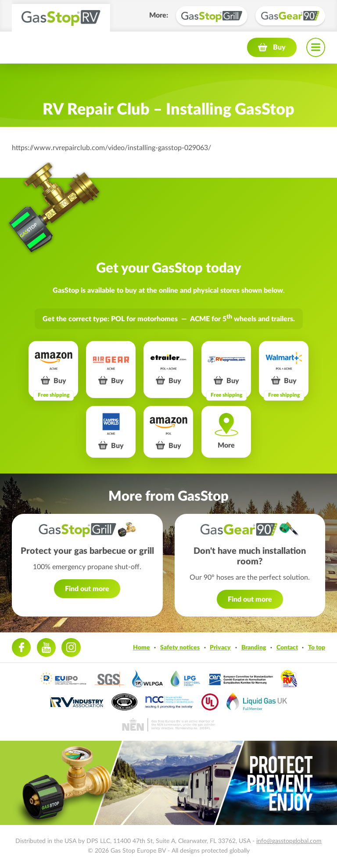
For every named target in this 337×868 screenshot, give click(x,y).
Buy (279, 47)
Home (142, 647)
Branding (254, 647)
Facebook (21, 647)
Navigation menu (316, 47)
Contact (287, 647)
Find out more (87, 589)
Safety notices (180, 647)
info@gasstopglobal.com (289, 841)
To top (317, 647)
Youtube (46, 647)
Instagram (71, 647)
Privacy (220, 647)
